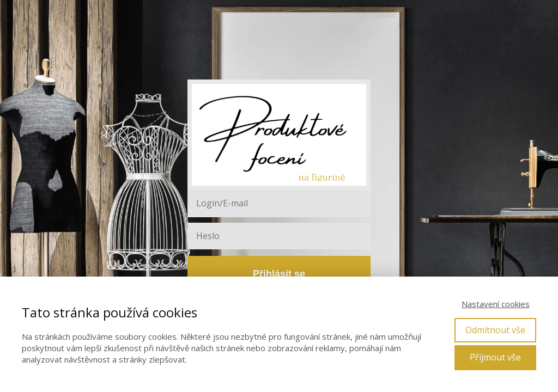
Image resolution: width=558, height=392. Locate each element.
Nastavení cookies (496, 304)
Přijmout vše (495, 357)
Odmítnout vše (495, 330)
